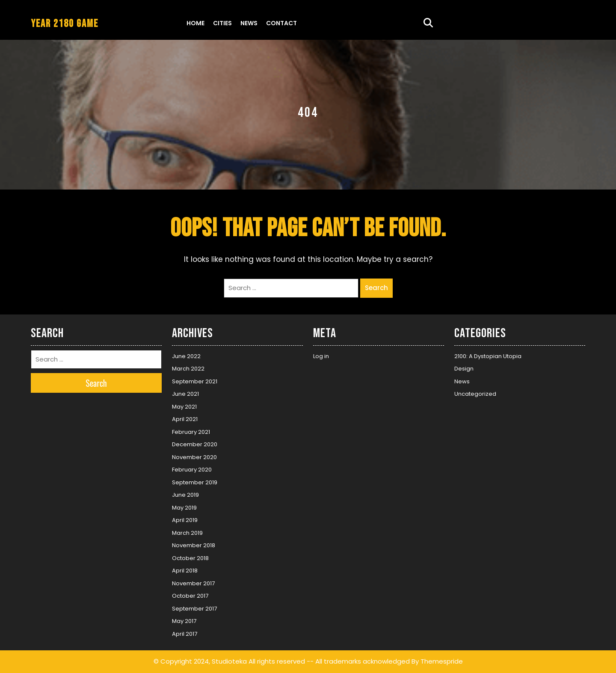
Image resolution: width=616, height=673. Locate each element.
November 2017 (193, 583)
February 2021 (191, 432)
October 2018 (190, 558)
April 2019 (185, 520)
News (249, 23)
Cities (222, 23)
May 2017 (184, 621)
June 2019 (185, 495)
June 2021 (185, 394)
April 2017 (185, 634)
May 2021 (184, 407)
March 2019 (187, 533)
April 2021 (185, 419)
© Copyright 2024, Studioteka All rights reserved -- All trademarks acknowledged (282, 661)
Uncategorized (475, 394)
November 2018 (194, 545)
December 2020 (195, 444)
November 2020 (194, 457)
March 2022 (188, 369)
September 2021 (195, 381)
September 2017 (194, 609)
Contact (281, 23)
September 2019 (195, 482)
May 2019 (184, 508)
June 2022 (186, 356)
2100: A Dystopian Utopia (488, 356)
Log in (321, 356)
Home (195, 23)
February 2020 (192, 470)
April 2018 (185, 571)
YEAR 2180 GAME (65, 24)
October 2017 (190, 596)
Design (464, 369)
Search (376, 288)
